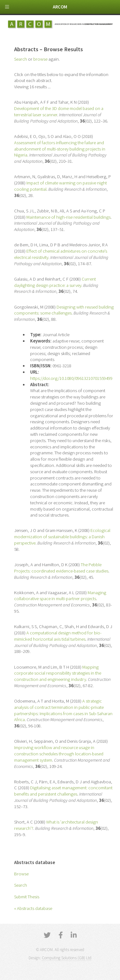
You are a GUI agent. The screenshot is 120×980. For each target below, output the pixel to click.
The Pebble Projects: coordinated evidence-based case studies (61, 568)
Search (21, 885)
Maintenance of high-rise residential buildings (68, 217)
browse (40, 59)
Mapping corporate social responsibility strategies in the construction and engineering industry (58, 673)
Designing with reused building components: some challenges (64, 310)
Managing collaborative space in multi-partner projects (60, 596)
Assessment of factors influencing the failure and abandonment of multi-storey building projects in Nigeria (60, 149)
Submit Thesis (27, 897)
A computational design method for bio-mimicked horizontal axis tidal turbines (58, 636)
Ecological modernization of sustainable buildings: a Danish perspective (62, 537)
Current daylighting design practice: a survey (55, 282)
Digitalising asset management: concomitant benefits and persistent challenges (63, 791)
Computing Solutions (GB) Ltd (67, 958)
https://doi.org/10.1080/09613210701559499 (71, 378)
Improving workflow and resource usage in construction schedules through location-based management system (59, 754)
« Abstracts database (33, 908)
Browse (21, 874)
